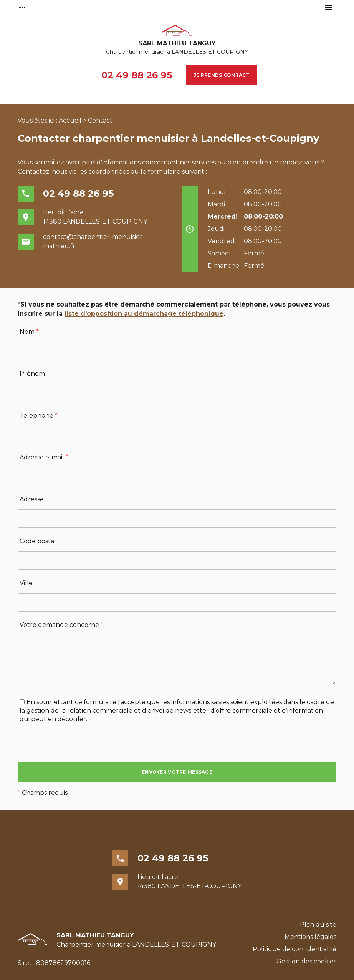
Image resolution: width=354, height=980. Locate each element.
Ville (26, 583)
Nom (29, 332)
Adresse (32, 499)
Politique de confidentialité (294, 949)
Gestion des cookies (306, 961)
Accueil (70, 120)
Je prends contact (222, 75)
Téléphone (39, 415)
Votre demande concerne (61, 625)
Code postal (38, 541)
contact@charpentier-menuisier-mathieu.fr (94, 241)
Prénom (32, 374)
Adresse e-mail (44, 457)
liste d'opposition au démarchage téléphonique (144, 314)
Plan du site (318, 924)
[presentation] (76, 747)
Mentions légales (310, 937)
